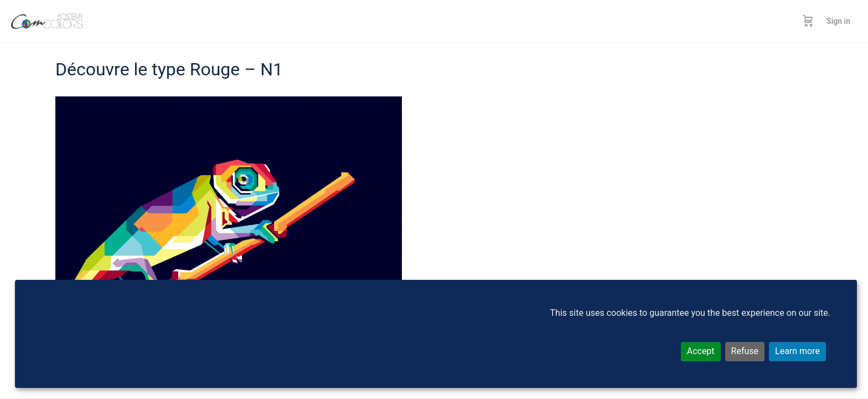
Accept (701, 351)
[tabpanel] (434, 218)
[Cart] (808, 21)
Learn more (797, 351)
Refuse (745, 351)
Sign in (838, 21)
